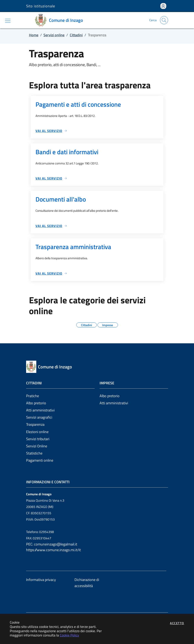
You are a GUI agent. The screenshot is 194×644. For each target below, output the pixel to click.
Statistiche (34, 453)
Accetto (177, 623)
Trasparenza (35, 424)
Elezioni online (37, 432)
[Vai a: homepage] (60, 20)
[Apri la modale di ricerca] (164, 20)
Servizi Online (37, 446)
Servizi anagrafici (39, 417)
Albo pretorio (36, 403)
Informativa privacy (41, 580)
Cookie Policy (69, 635)
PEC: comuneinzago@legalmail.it (52, 544)
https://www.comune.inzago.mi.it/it (53, 550)
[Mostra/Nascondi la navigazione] (8, 21)
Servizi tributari (38, 439)
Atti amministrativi (40, 410)
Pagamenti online (40, 460)
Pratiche (33, 396)
